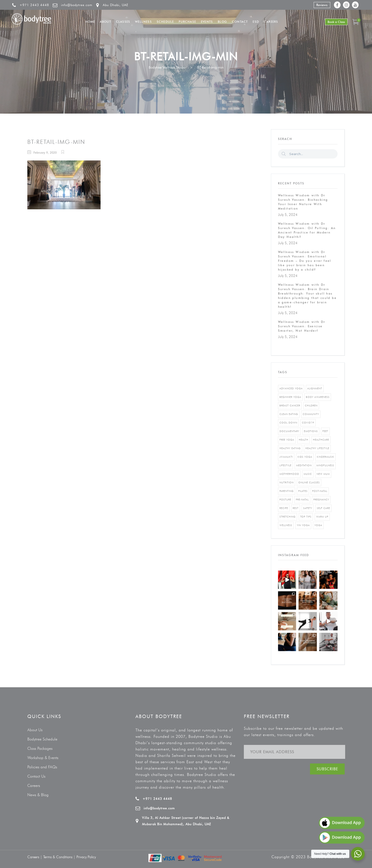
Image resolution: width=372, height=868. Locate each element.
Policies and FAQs (42, 767)
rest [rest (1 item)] (296, 508)
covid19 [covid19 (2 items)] (308, 423)
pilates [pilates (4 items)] (303, 491)
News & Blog (38, 795)
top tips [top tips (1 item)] (306, 517)
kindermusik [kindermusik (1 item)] (325, 457)
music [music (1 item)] (308, 474)
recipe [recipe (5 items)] (284, 508)
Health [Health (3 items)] (304, 440)
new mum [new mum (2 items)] (323, 474)
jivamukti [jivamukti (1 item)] (286, 457)
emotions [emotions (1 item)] (311, 431)
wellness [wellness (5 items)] (286, 525)
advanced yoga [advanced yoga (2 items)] (291, 388)
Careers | (35, 857)
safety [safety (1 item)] (308, 508)
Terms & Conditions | (60, 857)
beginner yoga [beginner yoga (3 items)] (290, 397)
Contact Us (36, 776)
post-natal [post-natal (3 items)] (320, 491)
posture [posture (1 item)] (285, 500)
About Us (35, 730)
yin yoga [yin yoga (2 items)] (303, 525)
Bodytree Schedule (42, 739)
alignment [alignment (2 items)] (315, 388)
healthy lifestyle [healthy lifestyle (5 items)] (317, 448)
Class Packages (40, 748)
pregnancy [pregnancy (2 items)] (321, 500)
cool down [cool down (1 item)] (288, 423)
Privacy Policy (86, 857)
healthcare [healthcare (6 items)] (321, 440)
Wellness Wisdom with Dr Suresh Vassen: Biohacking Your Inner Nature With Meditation (303, 202)
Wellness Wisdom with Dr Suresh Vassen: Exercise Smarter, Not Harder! (302, 326)
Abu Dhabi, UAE (116, 5)
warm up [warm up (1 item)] (322, 517)
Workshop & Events (43, 758)
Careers (34, 786)
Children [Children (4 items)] (311, 406)
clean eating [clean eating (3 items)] (289, 414)
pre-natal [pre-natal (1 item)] (302, 500)
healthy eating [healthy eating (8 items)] (290, 448)
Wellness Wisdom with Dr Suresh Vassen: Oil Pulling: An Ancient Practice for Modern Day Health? (307, 230)
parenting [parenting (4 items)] (287, 491)
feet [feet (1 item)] (325, 431)
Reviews (322, 5)
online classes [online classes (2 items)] (309, 482)
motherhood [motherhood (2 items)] (289, 474)
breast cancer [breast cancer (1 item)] (290, 406)
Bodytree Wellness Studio (167, 68)
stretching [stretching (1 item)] (288, 517)
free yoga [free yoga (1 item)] (287, 440)
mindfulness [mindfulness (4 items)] (325, 465)
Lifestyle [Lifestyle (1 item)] (285, 465)
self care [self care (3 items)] (323, 508)
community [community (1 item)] (311, 414)
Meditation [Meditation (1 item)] (304, 465)
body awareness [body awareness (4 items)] (318, 397)
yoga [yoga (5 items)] (318, 525)
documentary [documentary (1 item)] (289, 431)
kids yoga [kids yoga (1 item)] (305, 457)
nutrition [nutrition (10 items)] (287, 482)
